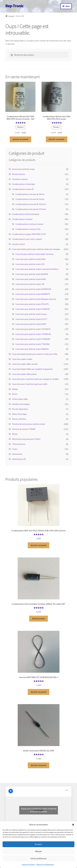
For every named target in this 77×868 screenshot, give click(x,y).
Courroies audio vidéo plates (25, 374)
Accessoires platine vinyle (23, 169)
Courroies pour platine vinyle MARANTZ (33, 294)
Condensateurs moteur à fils (28, 229)
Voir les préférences (39, 858)
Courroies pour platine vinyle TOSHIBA (33, 344)
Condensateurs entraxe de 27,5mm (31, 209)
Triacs (15, 449)
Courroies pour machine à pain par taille (30, 384)
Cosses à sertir (19, 244)
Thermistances (19, 444)
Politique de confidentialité (45, 864)
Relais (15, 434)
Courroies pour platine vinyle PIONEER (33, 309)
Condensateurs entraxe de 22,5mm (31, 204)
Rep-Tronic (15, 6)
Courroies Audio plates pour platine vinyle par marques (36, 249)
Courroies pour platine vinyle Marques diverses (36, 299)
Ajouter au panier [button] (21, 139)
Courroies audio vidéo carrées (25, 364)
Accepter (38, 844)
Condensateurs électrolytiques (26, 214)
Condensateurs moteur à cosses (29, 224)
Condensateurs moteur (22, 219)
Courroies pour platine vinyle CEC (30, 264)
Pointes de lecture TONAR (24, 429)
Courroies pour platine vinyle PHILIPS (32, 304)
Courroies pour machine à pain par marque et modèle (35, 379)
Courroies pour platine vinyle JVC (30, 284)
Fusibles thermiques (21, 404)
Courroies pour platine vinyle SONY (31, 324)
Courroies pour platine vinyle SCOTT (31, 319)
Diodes (15, 389)
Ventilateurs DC (19, 459)
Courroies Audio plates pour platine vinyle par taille (35, 354)
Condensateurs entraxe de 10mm (30, 194)
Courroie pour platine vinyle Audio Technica (35, 254)
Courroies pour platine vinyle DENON (32, 274)
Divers (15, 394)
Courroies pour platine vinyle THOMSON (33, 334)
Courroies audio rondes (22, 359)
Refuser (38, 851)
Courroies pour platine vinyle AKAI (31, 259)
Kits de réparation (20, 409)
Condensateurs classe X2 (23, 189)
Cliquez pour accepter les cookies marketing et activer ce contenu (39, 810)
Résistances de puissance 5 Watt (26, 439)
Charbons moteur (20, 179)
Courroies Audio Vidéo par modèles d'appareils (32, 369)
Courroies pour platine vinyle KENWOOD (33, 289)
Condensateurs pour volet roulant (27, 239)
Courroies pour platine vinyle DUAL (31, 279)
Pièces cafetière (19, 419)
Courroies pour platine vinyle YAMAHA (32, 349)
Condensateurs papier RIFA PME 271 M (29, 234)
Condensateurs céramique (24, 184)
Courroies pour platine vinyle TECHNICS (33, 329)
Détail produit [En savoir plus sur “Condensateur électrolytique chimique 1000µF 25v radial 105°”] (38, 619)
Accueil (11, 16)
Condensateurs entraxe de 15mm (30, 199)
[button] (73, 825)
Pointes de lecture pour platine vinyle (29, 424)
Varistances (17, 454)
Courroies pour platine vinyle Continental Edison (37, 269)
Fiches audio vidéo (20, 399)
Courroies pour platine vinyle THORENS (33, 339)
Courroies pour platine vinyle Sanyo (31, 314)
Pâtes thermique (19, 414)
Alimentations (19, 174)
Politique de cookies (28, 864)
